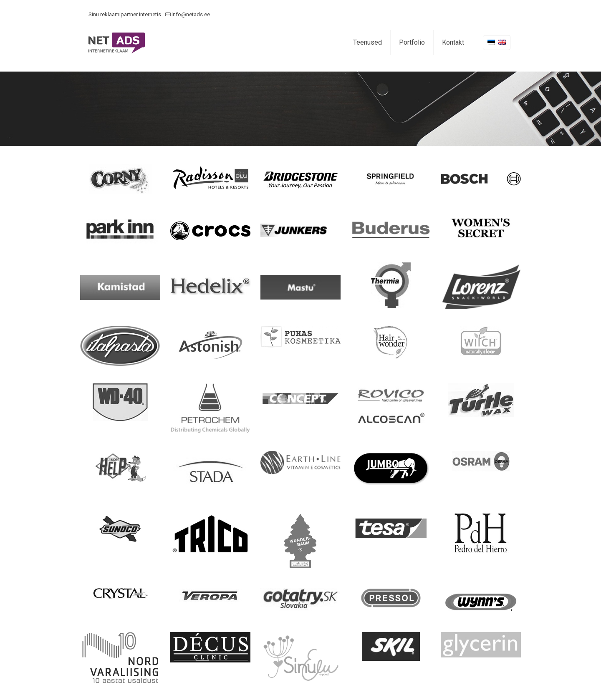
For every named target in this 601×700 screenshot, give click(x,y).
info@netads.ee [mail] (191, 14)
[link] (120, 179)
